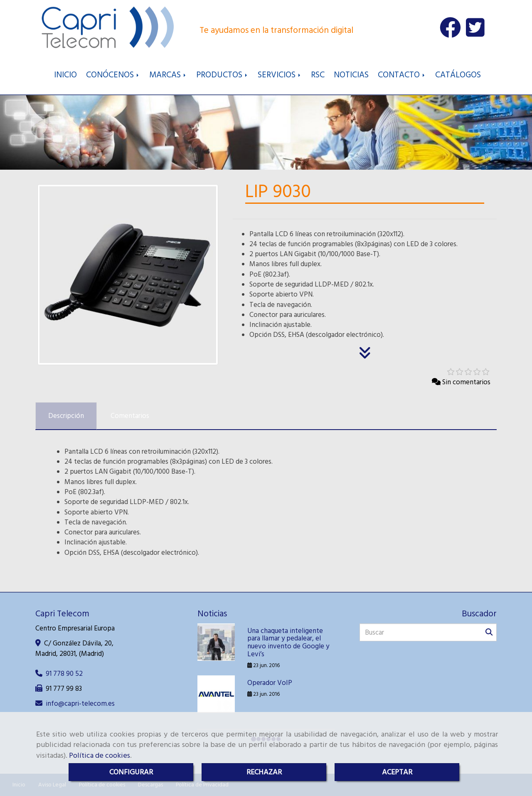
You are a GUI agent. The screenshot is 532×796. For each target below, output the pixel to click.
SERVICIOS (280, 75)
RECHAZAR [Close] (264, 772)
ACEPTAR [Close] (397, 772)
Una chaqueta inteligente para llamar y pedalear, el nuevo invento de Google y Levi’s (288, 643)
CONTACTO (402, 75)
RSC (318, 75)
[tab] (66, 416)
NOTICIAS (351, 75)
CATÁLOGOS (458, 75)
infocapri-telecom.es (80, 704)
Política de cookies (100, 755)
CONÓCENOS (113, 75)
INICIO (65, 75)
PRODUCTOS (222, 75)
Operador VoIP (270, 683)
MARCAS (168, 75)
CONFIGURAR (131, 772)
